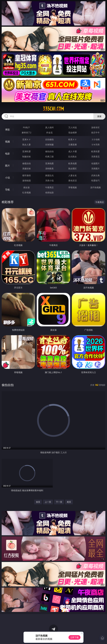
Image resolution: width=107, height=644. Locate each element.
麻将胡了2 (27, 133)
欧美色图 (73, 163)
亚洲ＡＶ (27, 139)
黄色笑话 (73, 180)
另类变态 (95, 157)
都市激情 (27, 175)
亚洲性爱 (27, 151)
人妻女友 (73, 175)
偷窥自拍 (27, 163)
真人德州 (49, 127)
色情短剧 (49, 192)
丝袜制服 (49, 145)
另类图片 (95, 168)
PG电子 (26, 127)
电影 (7, 154)
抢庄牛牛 (95, 133)
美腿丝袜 (27, 168)
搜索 (99, 116)
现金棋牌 (73, 133)
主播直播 (73, 145)
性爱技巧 (95, 180)
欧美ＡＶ (73, 139)
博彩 (7, 130)
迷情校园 (27, 180)
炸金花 (49, 133)
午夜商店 (49, 187)
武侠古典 (95, 175)
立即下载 (74, 637)
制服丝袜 (27, 157)
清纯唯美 (49, 168)
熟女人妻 (27, 145)
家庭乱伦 (49, 175)
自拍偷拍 (49, 139)
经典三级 (49, 157)
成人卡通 (73, 151)
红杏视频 (27, 192)
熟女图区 (73, 168)
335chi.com (53, 109)
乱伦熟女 (73, 157)
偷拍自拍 (49, 151)
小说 (7, 178)
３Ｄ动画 (95, 139)
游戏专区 (95, 127)
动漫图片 (95, 163)
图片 (7, 166)
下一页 (59, 502)
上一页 (48, 502)
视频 (7, 142)
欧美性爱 (95, 151)
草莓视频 (73, 187)
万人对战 (73, 127)
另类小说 (49, 180)
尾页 (69, 502)
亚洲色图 (49, 163)
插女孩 (27, 187)
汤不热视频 (95, 187)
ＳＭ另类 (95, 145)
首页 (38, 502)
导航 (7, 190)
